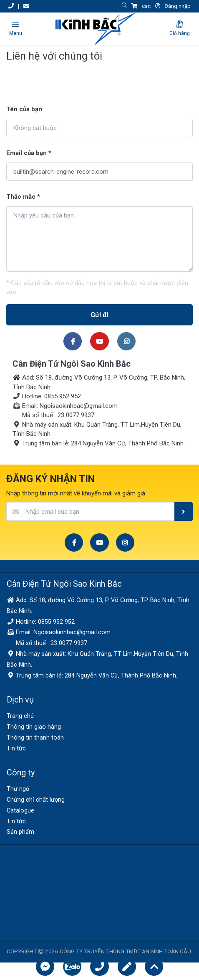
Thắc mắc (22, 197)
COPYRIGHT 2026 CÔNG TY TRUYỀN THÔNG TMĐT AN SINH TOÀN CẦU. (99, 951)
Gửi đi (99, 315)
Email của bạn (27, 153)
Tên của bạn (24, 109)
